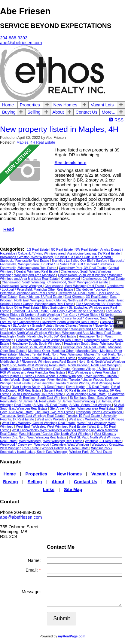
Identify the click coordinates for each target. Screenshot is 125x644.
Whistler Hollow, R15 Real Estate (65, 448)
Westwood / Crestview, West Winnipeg (62, 444)
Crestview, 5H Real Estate (77, 293)
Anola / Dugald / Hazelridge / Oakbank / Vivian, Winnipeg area (61, 251)
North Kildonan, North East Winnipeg (95, 365)
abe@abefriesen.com (21, 517)
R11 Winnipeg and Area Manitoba (92, 372)
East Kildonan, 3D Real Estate (87, 297)
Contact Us (87, 112)
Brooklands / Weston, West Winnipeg (27, 257)
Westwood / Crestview (16, 444)
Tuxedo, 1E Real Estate (83, 416)
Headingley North (13, 336)
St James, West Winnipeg (77, 401)
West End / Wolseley (52, 419)
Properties (30, 105)
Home (8, 105)
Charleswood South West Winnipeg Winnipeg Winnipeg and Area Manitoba (55, 273)
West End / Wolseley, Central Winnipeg (96, 419)
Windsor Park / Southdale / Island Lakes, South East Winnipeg (56, 450)
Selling (34, 112)
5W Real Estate (87, 249)
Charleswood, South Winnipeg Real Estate (78, 282)
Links (49, 490)
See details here (70, 163)
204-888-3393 (14, 38)
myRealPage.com (72, 636)
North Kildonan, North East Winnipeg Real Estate (35, 369)
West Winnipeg (30, 441)
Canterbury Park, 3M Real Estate (83, 268)
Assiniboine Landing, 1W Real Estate (94, 253)
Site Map (73, 490)
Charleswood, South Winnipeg (24, 282)
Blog (112, 482)
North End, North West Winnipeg (102, 362)
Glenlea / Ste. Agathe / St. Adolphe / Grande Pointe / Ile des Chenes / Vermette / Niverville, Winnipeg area (61, 325)
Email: (32, 570)
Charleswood (71, 279)
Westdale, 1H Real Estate (104, 441)
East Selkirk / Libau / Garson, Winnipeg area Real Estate (62, 302)
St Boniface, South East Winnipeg (44, 398)
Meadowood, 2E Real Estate (99, 358)
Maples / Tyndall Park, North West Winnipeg (51, 354)
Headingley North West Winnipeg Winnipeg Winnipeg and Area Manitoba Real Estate (61, 333)
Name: (34, 560)
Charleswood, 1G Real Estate (103, 279)
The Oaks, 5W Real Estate (55, 412)
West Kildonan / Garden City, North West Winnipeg (56, 434)
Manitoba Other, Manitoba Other (51, 351)
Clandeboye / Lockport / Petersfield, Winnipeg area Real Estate (55, 291)
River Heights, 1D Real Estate (88, 387)
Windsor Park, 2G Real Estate (91, 452)
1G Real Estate (38, 249)
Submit (62, 618)
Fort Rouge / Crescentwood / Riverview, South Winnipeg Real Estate (49, 322)
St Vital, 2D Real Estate (50, 405)
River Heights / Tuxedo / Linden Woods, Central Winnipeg (41, 376)
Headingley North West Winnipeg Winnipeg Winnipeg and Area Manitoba (61, 329)
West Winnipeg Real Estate (63, 441)
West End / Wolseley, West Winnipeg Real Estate (51, 426)
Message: (31, 592)
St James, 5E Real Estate (38, 401)
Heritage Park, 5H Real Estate (85, 347)
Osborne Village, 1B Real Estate (96, 369)
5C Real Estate (63, 249)
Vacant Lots (102, 105)
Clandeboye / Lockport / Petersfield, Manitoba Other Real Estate (62, 288)
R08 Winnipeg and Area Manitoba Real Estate (33, 372)
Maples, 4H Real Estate (36, 142)
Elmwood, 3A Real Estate (30, 311)
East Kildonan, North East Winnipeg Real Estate (81, 300)
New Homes (65, 105)
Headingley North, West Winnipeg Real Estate (49, 340)
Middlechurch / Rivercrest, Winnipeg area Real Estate (38, 362)
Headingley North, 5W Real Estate (52, 336)
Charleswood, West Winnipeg (21, 286)
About (58, 112)
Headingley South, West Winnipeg (36, 347)
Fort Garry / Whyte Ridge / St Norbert (77, 311)
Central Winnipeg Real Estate (37, 271)
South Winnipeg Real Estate (86, 394)
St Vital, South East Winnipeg (91, 405)
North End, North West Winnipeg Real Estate (34, 365)
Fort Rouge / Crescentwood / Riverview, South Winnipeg (83, 318)
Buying (9, 112)
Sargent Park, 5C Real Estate (65, 390)
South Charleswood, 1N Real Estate (38, 394)
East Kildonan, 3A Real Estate (41, 297)
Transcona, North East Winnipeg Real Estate (32, 416)
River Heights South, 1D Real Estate (38, 387)
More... (108, 112)
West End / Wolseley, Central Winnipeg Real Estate (39, 423)
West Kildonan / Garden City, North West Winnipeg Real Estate (58, 435)
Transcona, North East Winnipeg (99, 412)
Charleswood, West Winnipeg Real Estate (75, 286)
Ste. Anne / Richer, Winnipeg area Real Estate (83, 408)
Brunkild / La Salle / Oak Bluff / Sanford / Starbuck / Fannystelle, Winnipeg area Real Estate (57, 266)
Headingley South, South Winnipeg (37, 343)
